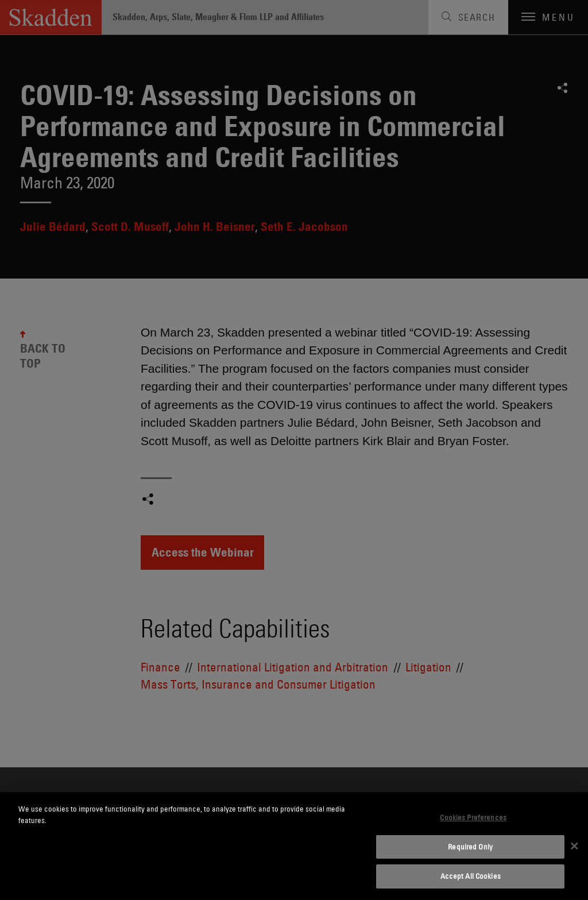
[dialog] (294, 846)
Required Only (470, 847)
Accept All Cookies (471, 876)
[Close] (574, 846)
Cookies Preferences (473, 817)
